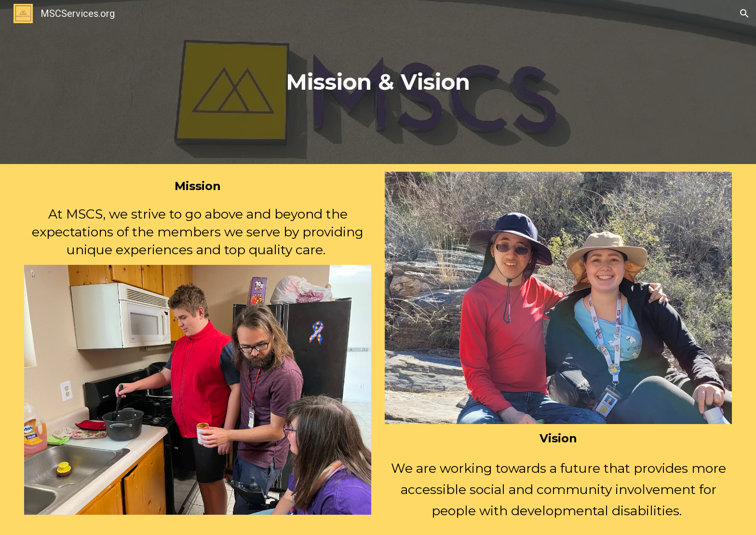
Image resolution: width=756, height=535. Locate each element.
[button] (744, 14)
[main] (378, 82)
